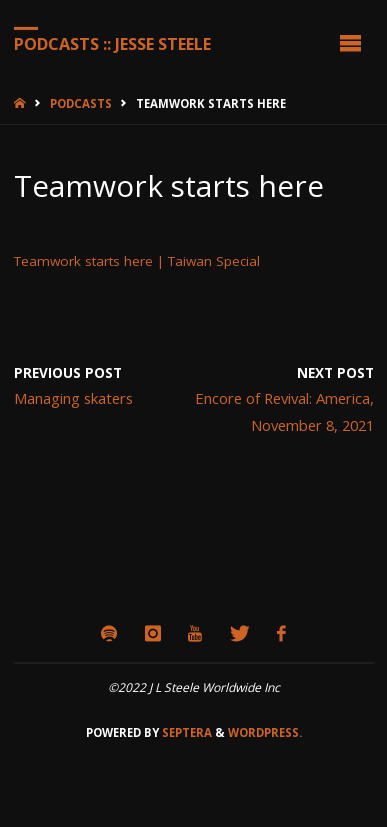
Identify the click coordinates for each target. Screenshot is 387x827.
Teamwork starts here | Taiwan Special (137, 261)
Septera (185, 732)
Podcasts (81, 103)
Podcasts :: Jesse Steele (112, 43)
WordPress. (265, 732)
